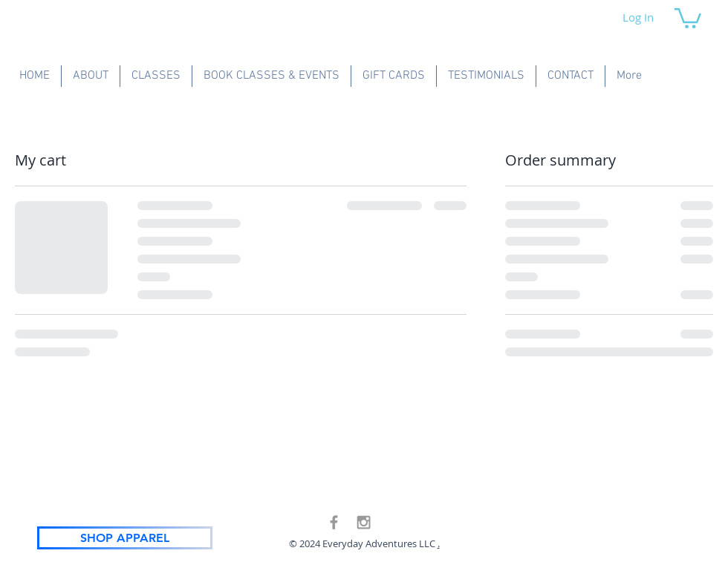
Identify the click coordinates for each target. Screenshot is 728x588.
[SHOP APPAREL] (125, 538)
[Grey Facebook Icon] (334, 522)
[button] (688, 17)
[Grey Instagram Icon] (364, 522)
